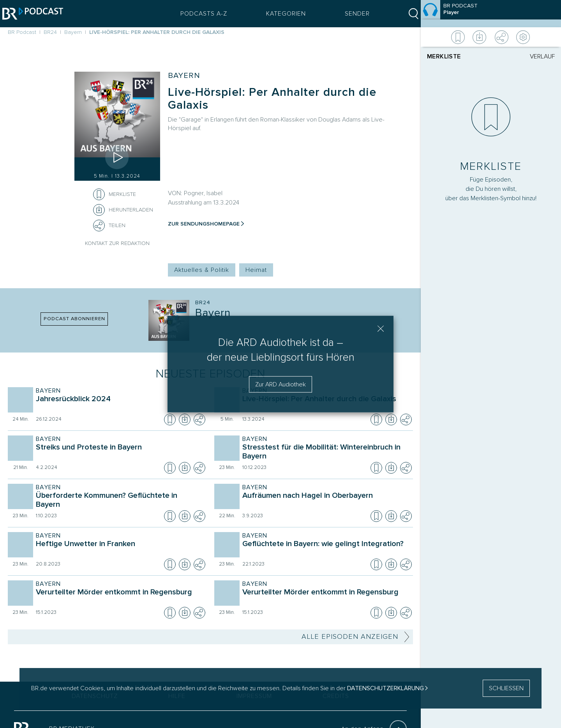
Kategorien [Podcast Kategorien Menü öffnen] (280, 14)
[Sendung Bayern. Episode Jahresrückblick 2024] (119, 404)
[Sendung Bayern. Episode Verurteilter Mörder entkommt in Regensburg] (119, 598)
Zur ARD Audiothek (280, 384)
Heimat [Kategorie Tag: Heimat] (256, 270)
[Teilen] (99, 226)
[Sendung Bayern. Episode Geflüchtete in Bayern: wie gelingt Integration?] (325, 549)
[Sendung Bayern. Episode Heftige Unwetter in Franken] (119, 549)
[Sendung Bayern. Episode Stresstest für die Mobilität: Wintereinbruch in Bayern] (325, 453)
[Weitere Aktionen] (491, 37)
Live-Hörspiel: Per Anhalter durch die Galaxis (272, 99)
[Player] (491, 322)
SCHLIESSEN (506, 688)
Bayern (184, 76)
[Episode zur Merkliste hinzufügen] (99, 194)
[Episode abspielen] (117, 157)
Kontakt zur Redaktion (117, 243)
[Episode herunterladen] (185, 420)
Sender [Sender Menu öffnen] (352, 14)
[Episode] (491, 14)
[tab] (459, 56)
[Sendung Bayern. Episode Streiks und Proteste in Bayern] (119, 453)
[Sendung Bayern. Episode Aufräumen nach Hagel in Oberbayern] (325, 501)
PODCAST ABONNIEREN (74, 319)
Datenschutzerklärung (385, 688)
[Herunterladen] (123, 210)
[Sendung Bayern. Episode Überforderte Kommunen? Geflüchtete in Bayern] (119, 501)
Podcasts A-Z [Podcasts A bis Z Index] (198, 14)
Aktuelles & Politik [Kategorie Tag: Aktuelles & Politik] (202, 270)
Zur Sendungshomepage (204, 224)
